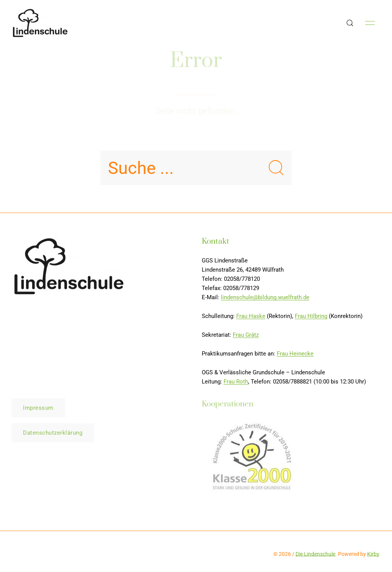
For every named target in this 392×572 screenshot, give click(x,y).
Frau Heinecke (295, 354)
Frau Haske (251, 316)
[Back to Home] (40, 23)
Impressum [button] (38, 409)
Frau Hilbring (311, 316)
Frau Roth (236, 382)
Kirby (373, 554)
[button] (350, 23)
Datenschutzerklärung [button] (53, 434)
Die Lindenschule (315, 554)
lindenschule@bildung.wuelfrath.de (265, 297)
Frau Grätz (246, 335)
